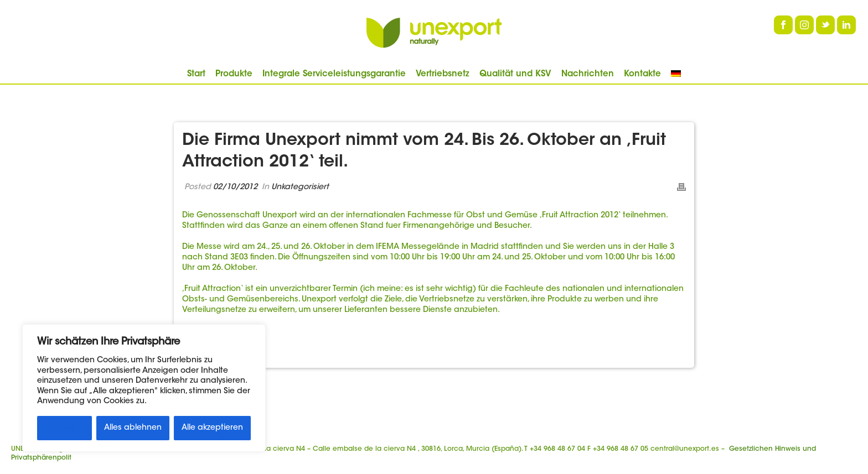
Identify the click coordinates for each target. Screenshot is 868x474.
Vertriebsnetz (443, 74)
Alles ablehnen (133, 428)
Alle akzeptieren (212, 428)
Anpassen (64, 428)
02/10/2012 (235, 187)
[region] (144, 388)
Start (196, 74)
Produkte (234, 74)
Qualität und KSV (515, 74)
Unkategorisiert (300, 187)
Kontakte (642, 74)
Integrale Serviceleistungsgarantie (334, 74)
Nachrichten (588, 74)
